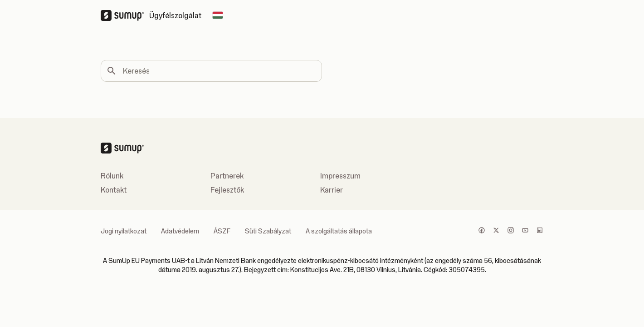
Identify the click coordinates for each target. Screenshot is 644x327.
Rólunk (112, 176)
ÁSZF (222, 231)
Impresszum (340, 176)
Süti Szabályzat (268, 231)
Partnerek (227, 176)
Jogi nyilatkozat (124, 231)
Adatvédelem (180, 231)
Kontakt (114, 190)
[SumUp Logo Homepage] (125, 15)
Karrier (332, 190)
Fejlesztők (227, 190)
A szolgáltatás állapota (339, 231)
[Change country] (218, 15)
